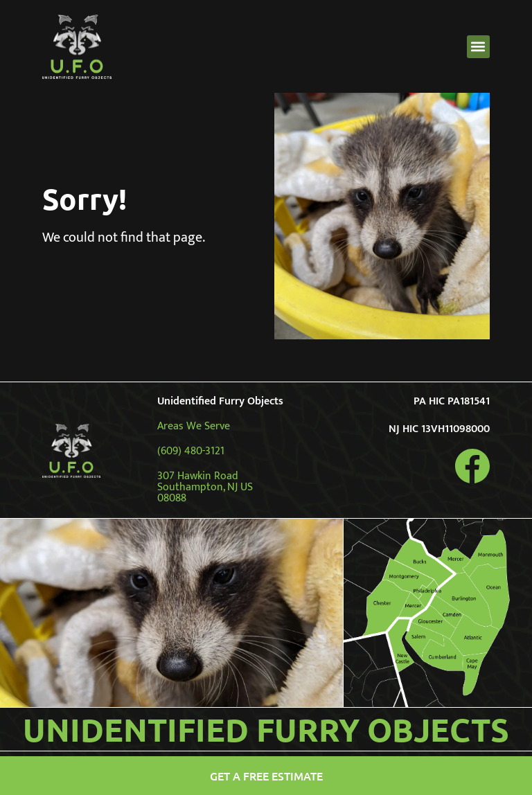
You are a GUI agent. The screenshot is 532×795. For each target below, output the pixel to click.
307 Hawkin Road (198, 476)
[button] (478, 47)
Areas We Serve (194, 426)
